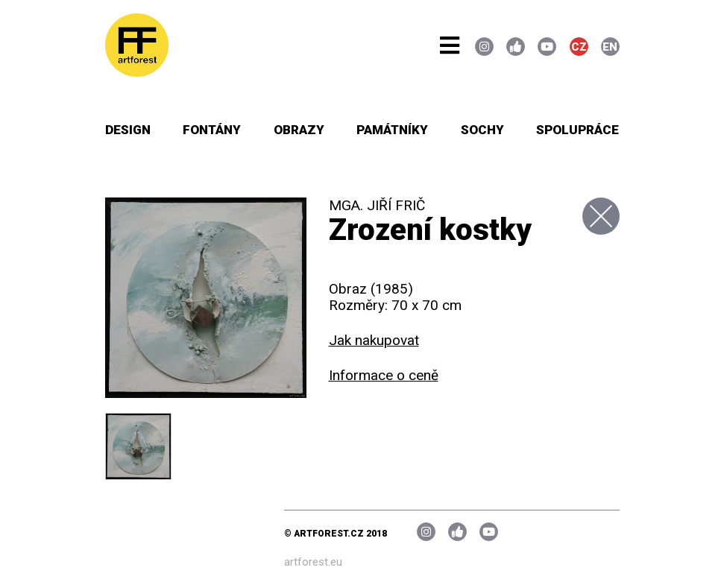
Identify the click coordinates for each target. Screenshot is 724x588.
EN (610, 47)
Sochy (482, 130)
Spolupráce (577, 130)
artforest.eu (313, 562)
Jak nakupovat (374, 340)
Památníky (392, 130)
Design (128, 130)
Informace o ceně (384, 375)
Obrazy (299, 130)
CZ (579, 47)
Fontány (212, 130)
